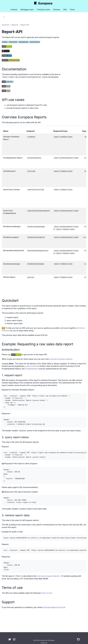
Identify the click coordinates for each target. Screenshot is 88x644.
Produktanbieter (31, 369)
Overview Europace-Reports (61, 359)
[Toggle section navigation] (4, 17)
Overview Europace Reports (48, 576)
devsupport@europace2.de (54, 607)
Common (5, 25)
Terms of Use (47, 593)
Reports (15, 25)
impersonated (31, 366)
